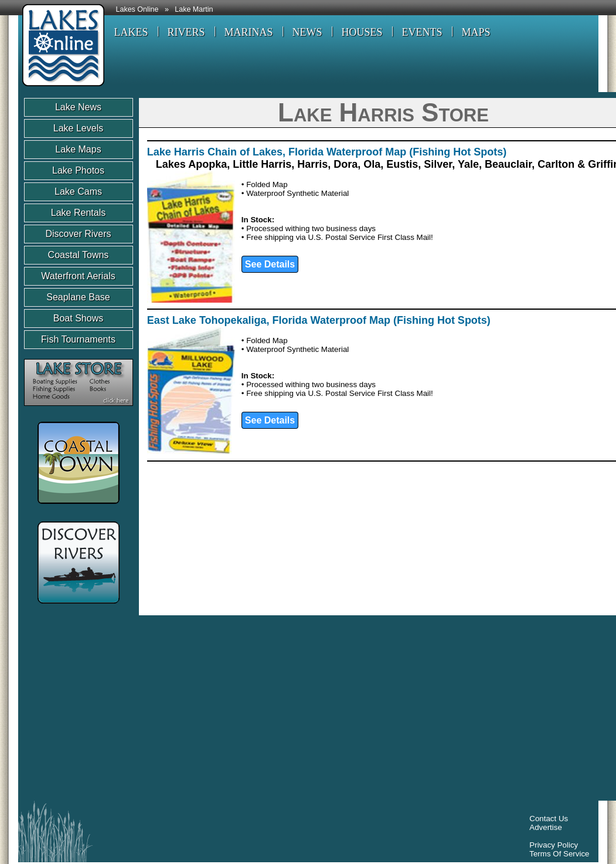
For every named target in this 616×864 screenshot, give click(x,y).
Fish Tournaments (78, 339)
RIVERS (186, 32)
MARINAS (249, 32)
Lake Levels (78, 128)
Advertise (546, 827)
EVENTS (422, 32)
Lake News (78, 107)
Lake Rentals (78, 213)
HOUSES (362, 32)
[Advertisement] (175, 711)
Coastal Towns (79, 255)
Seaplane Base (78, 297)
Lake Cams (78, 192)
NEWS (307, 32)
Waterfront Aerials (78, 276)
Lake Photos (78, 170)
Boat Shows (78, 318)
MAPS (476, 32)
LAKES (131, 32)
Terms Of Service (559, 854)
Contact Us (549, 819)
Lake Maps (78, 149)
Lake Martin (194, 9)
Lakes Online (137, 9)
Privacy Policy (554, 845)
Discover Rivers (78, 234)
